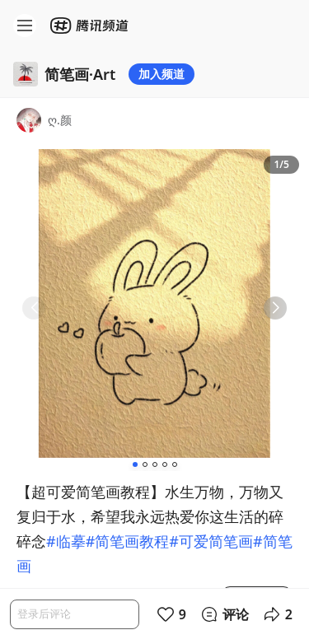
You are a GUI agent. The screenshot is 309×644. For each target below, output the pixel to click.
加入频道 (162, 74)
